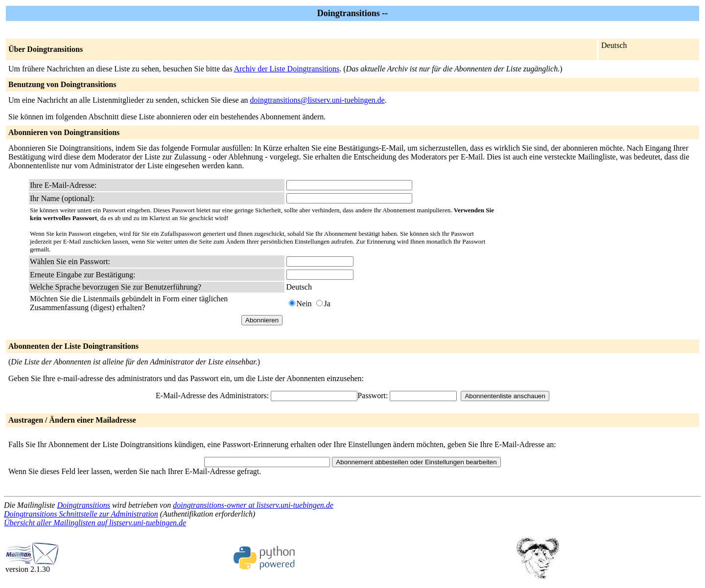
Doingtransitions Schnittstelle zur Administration (81, 514)
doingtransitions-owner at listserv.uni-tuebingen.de (253, 505)
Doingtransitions (83, 505)
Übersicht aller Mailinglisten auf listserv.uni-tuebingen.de (95, 523)
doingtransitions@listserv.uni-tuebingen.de (317, 100)
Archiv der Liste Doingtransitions (287, 69)
